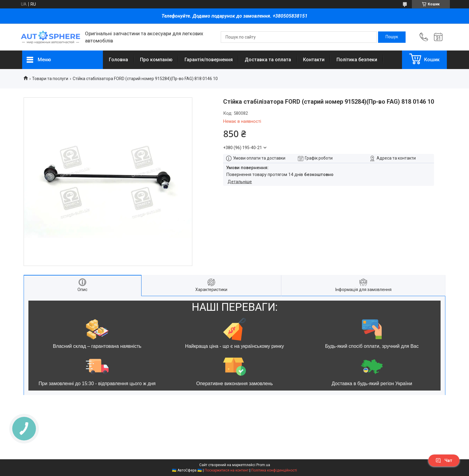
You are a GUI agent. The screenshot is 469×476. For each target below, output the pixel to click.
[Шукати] (392, 37)
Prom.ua (263, 465)
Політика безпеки (357, 60)
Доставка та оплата (268, 60)
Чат (444, 460)
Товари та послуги (50, 79)
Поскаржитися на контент (227, 470)
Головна (118, 60)
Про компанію (156, 60)
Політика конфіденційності (274, 470)
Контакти (314, 60)
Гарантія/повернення (209, 60)
